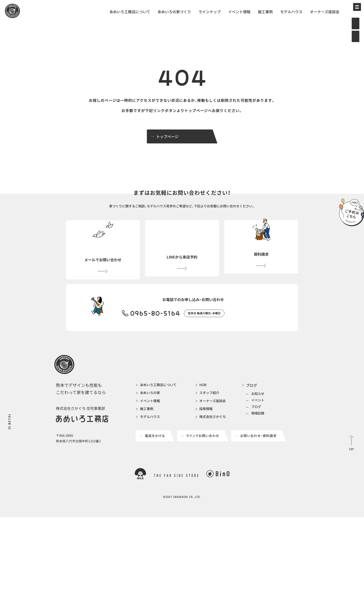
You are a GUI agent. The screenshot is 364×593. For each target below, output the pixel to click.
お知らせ (266, 408)
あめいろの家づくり (174, 12)
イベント (266, 415)
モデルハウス (291, 12)
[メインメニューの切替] (354, 10)
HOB (208, 400)
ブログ (260, 400)
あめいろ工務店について (130, 12)
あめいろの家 (151, 408)
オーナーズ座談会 (325, 12)
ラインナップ (210, 12)
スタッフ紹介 (215, 408)
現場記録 (266, 428)
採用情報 (211, 425)
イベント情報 (239, 12)
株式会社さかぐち (219, 433)
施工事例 (265, 12)
